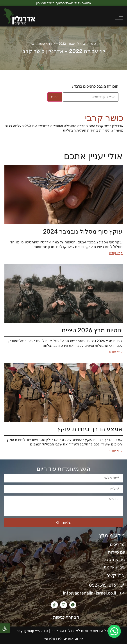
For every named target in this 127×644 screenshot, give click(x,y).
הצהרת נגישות (64, 617)
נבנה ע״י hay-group (32, 631)
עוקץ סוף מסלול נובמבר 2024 (83, 231)
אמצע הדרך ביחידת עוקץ (90, 429)
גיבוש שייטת (114, 567)
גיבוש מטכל (114, 560)
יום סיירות (116, 552)
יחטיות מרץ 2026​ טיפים (92, 330)
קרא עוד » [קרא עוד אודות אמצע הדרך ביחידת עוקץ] (116, 451)
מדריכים (117, 544)
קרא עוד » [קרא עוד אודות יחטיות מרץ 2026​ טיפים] (116, 352)
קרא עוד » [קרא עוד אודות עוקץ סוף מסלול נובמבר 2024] (116, 253)
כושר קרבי (89, 44)
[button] (5, 628)
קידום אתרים (73, 638)
